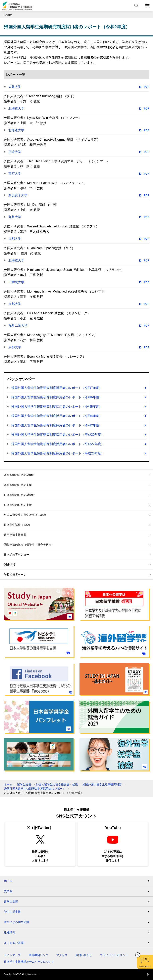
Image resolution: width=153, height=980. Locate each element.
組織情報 (10, 932)
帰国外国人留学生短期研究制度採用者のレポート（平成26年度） (58, 453)
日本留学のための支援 (18, 505)
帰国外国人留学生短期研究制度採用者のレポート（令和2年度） (57, 425)
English (8, 15)
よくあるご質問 (14, 943)
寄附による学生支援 (17, 922)
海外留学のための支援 (18, 485)
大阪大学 (15, 87)
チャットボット (145, 966)
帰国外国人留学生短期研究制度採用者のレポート (35, 789)
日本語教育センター (17, 555)
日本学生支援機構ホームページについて (29, 962)
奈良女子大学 (18, 195)
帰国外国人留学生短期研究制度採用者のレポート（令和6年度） (57, 397)
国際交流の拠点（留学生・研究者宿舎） (29, 545)
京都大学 (15, 239)
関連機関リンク (38, 955)
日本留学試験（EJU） (18, 525)
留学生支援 (24, 784)
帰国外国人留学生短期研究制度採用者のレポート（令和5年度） (57, 407)
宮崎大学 (15, 152)
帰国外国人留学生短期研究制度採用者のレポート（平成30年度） (58, 435)
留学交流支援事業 (15, 535)
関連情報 (10, 565)
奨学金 (8, 891)
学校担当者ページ (15, 575)
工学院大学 (16, 282)
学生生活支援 (12, 912)
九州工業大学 (18, 326)
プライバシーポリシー (114, 955)
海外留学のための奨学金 (19, 475)
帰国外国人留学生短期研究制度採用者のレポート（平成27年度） (58, 444)
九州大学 (15, 217)
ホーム (8, 784)
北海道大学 (16, 108)
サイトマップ (12, 955)
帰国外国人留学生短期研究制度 (102, 784)
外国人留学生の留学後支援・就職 (25, 515)
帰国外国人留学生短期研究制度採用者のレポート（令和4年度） (57, 416)
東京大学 (15, 174)
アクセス (62, 955)
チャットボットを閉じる (138, 955)
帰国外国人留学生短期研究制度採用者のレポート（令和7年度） (57, 388)
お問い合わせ (84, 955)
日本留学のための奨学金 (19, 495)
